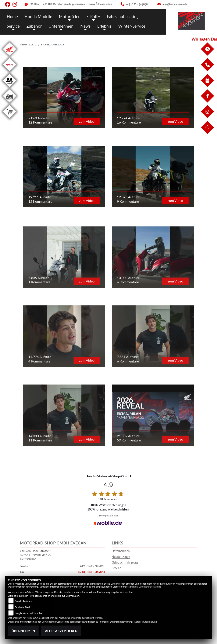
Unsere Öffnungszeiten (100, 4)
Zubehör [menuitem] (34, 26)
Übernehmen (23, 631)
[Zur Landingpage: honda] (10, 56)
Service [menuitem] (13, 26)
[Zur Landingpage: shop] (10, 119)
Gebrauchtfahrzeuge (125, 562)
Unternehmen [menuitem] (61, 26)
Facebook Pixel (22, 607)
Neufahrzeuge (121, 557)
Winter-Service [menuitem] (132, 26)
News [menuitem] (85, 26)
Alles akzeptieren (61, 631)
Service (116, 568)
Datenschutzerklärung (150, 587)
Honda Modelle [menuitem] (38, 16)
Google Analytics (23, 601)
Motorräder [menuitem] (69, 16)
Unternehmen (121, 551)
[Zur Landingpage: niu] (10, 72)
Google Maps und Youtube (28, 613)
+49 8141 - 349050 (93, 566)
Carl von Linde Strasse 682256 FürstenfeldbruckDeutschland (36, 555)
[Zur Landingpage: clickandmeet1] (10, 88)
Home (12, 16)
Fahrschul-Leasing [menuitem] (123, 16)
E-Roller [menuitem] (93, 16)
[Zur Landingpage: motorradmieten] (10, 103)
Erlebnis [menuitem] (104, 26)
